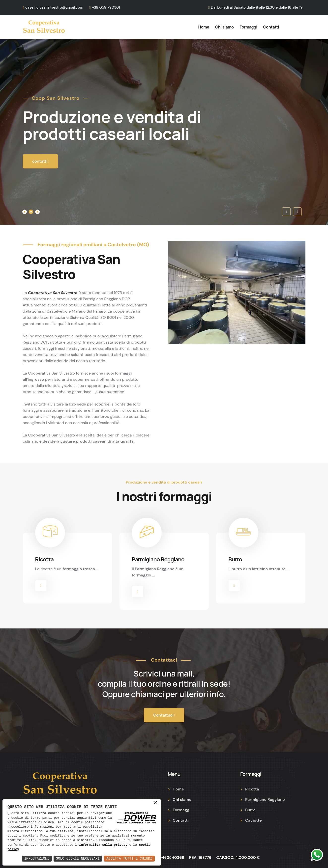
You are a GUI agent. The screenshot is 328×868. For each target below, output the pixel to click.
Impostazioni (37, 858)
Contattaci (164, 713)
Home (204, 27)
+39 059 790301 (106, 7)
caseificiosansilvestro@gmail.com (54, 7)
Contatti (271, 27)
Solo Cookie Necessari (78, 858)
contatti (41, 162)
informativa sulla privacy (103, 845)
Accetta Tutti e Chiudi (129, 858)
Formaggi (249, 27)
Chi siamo (224, 27)
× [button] (155, 803)
